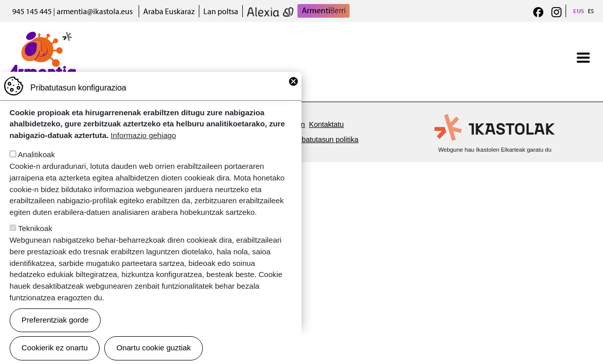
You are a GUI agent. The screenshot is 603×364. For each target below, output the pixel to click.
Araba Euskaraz (169, 11)
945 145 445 (32, 11)
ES (591, 11)
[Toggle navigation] (583, 58)
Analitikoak (36, 166)
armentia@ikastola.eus (95, 11)
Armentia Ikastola (42, 38)
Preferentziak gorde (55, 331)
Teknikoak (35, 240)
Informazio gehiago (143, 147)
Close (293, 93)
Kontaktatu (327, 124)
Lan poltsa (221, 11)
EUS (579, 11)
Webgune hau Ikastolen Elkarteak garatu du (495, 150)
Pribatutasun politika (326, 140)
